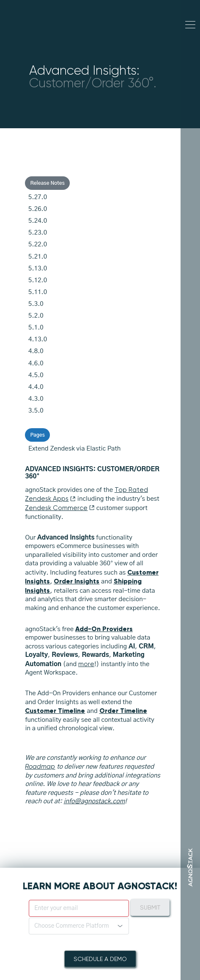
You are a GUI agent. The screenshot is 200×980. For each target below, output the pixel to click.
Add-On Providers (104, 629)
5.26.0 (38, 209)
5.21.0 (38, 257)
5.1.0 (36, 328)
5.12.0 (38, 280)
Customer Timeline (55, 711)
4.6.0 (36, 363)
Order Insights (77, 581)
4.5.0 (36, 375)
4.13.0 (38, 339)
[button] (79, 926)
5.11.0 (38, 292)
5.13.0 (38, 269)
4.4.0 (36, 387)
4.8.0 (36, 351)
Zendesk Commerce (60, 508)
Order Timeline (123, 711)
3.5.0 (36, 411)
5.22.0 (38, 244)
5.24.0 (38, 221)
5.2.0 (36, 316)
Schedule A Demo (100, 959)
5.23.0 (38, 233)
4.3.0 (36, 399)
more (86, 664)
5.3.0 (36, 304)
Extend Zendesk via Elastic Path (74, 449)
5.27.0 (38, 197)
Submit (150, 907)
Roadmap (40, 767)
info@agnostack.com (94, 801)
